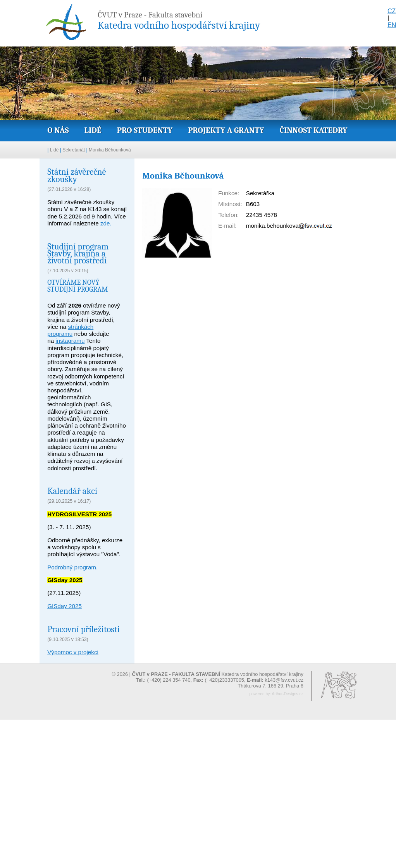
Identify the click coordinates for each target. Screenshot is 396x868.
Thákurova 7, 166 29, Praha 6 (270, 686)
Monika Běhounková (110, 150)
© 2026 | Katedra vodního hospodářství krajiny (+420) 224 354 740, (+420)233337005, (208, 677)
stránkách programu (70, 330)
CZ (392, 11)
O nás (58, 130)
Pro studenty (145, 130)
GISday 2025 (65, 606)
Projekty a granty (226, 130)
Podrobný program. (73, 567)
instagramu (70, 341)
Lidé (93, 130)
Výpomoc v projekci (73, 652)
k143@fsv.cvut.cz (284, 680)
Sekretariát (74, 150)
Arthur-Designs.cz (287, 694)
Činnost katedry (314, 130)
